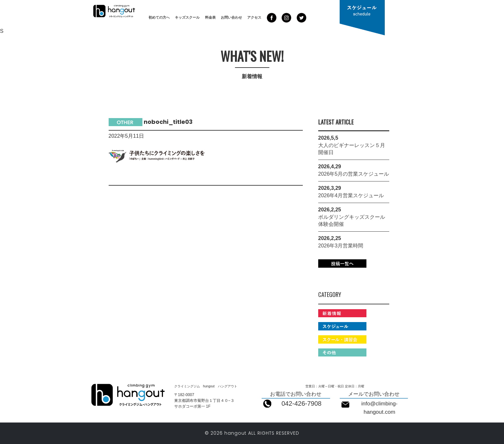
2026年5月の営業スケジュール (354, 174)
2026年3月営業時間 (341, 246)
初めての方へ (159, 17)
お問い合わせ (231, 17)
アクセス (254, 17)
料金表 (210, 17)
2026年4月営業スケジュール (351, 195)
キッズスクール (187, 17)
